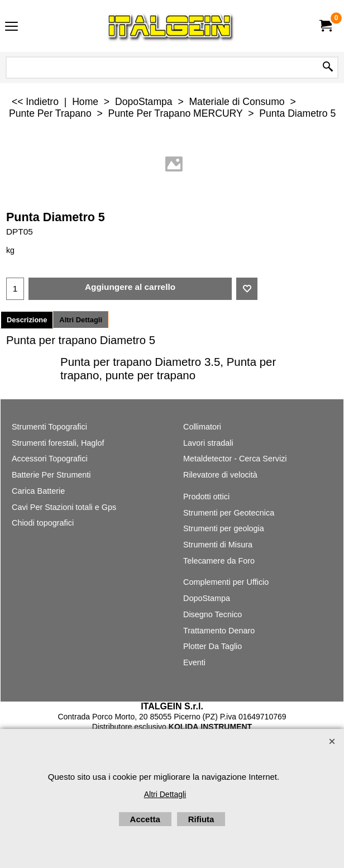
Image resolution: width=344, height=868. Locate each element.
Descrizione (27, 320)
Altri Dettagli (81, 320)
